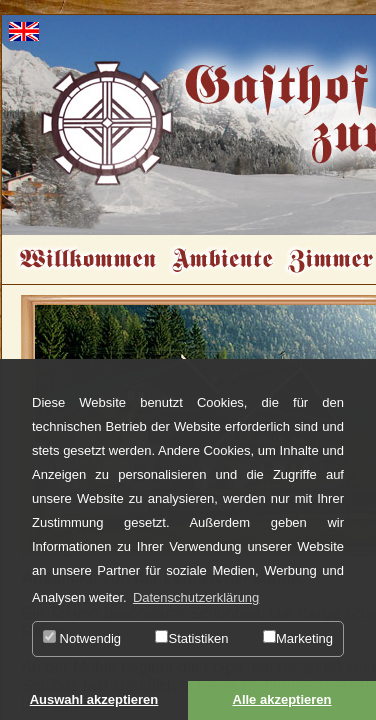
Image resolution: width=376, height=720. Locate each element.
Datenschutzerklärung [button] (196, 597)
